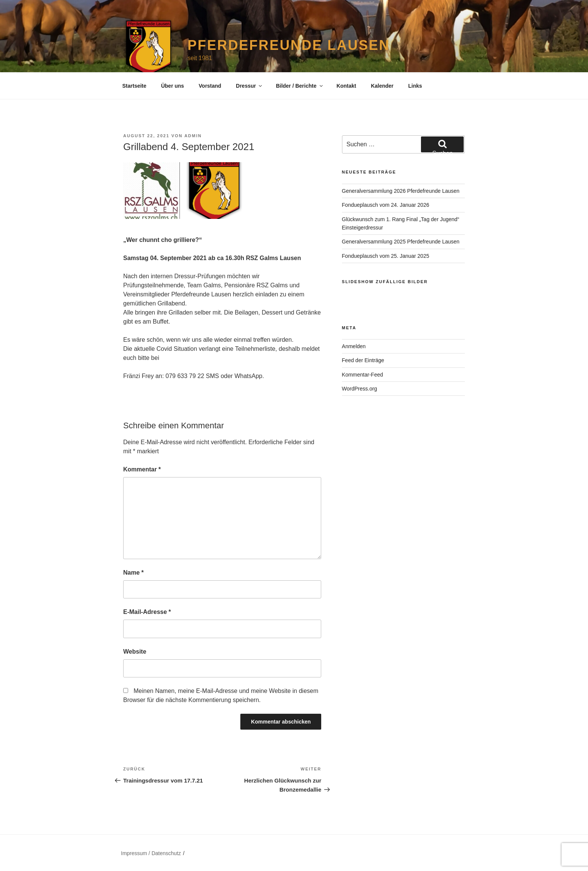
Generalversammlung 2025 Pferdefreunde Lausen (401, 242)
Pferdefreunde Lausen (289, 45)
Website (135, 652)
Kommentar (142, 469)
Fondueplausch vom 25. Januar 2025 (386, 256)
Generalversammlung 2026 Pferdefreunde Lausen (401, 191)
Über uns (173, 86)
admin (193, 136)
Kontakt (346, 86)
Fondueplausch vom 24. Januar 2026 (386, 205)
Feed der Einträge (363, 360)
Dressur (249, 86)
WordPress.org (360, 389)
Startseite (135, 86)
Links (415, 86)
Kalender (382, 86)
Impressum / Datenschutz (151, 853)
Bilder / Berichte (300, 86)
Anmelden (354, 346)
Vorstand (210, 86)
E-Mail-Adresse (147, 612)
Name (133, 573)
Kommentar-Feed (363, 375)
